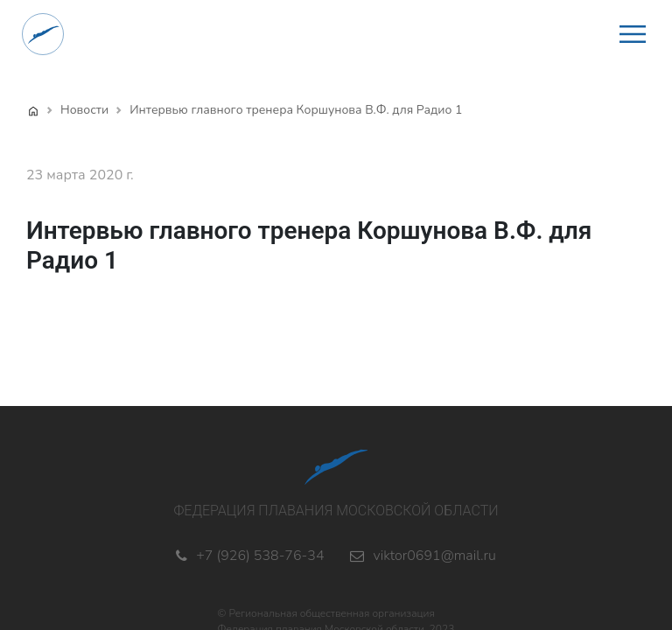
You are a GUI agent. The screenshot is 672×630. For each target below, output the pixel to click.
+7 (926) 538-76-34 (260, 556)
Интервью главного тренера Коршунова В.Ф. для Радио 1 (296, 110)
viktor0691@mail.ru (434, 556)
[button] (633, 34)
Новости (84, 110)
